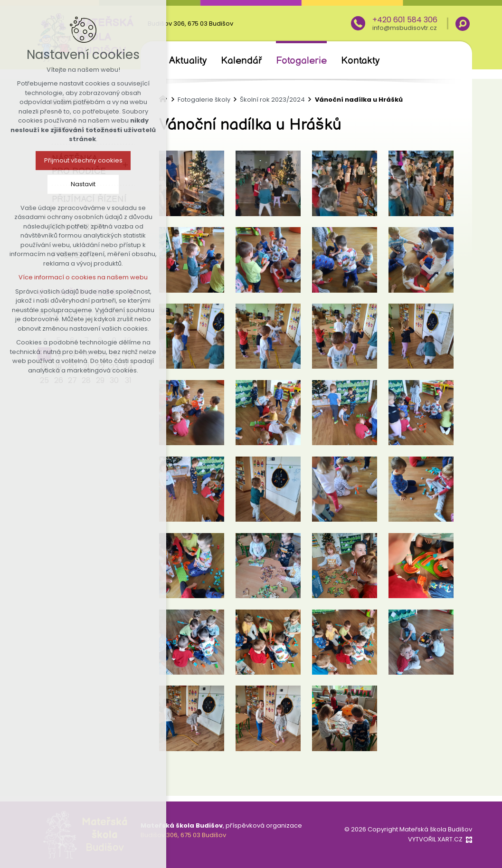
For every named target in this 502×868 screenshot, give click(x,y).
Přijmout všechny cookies (81, 160)
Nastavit (81, 184)
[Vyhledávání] (463, 24)
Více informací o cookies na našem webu (81, 277)
